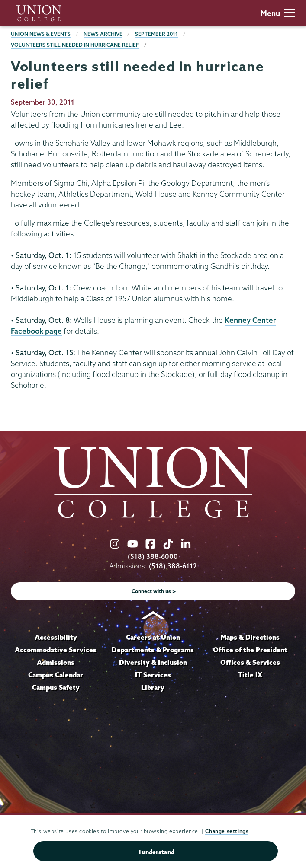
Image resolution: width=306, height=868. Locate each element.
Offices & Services (250, 662)
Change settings (227, 831)
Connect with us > (154, 591)
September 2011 (156, 34)
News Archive (103, 34)
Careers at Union (153, 637)
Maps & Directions (250, 637)
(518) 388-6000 (153, 557)
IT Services (153, 675)
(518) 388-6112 (173, 566)
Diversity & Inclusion (153, 662)
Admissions (56, 662)
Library (153, 687)
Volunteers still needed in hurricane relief (75, 45)
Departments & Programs (153, 650)
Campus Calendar (56, 675)
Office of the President (250, 650)
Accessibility (56, 637)
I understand (157, 852)
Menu (278, 13)
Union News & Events (41, 34)
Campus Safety (56, 687)
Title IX (250, 675)
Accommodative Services (56, 650)
